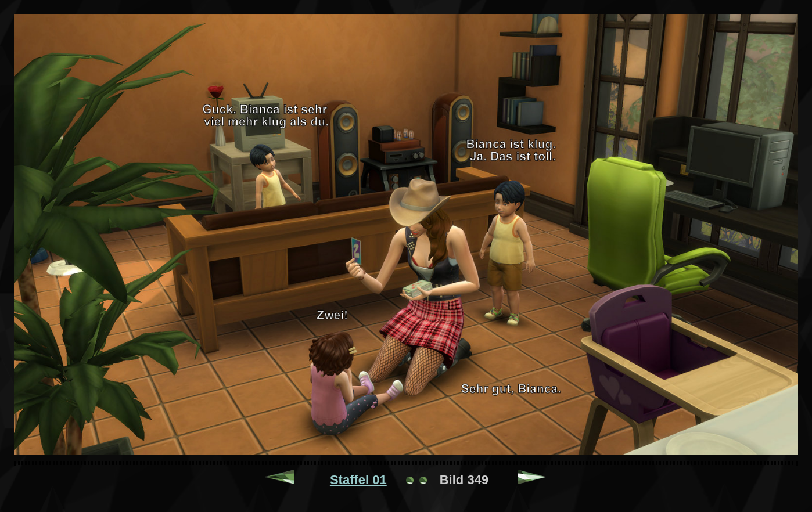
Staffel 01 (358, 480)
